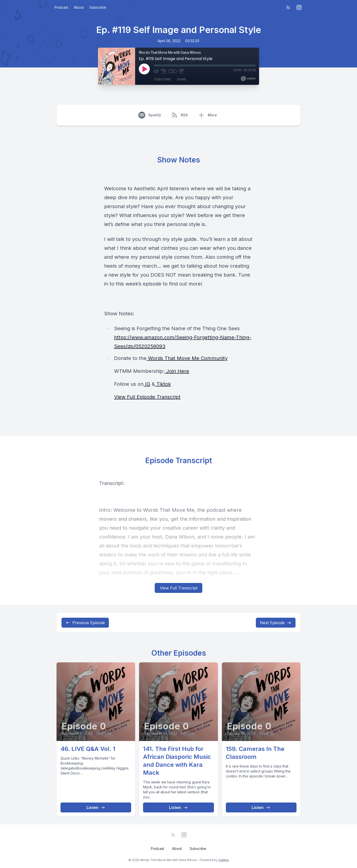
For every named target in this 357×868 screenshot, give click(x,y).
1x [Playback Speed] (173, 71)
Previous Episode (85, 623)
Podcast (61, 7)
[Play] (144, 69)
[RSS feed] (288, 7)
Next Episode (276, 623)
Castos (224, 860)
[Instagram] (299, 7)
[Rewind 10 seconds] (164, 71)
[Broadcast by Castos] (248, 79)
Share (181, 79)
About (79, 7)
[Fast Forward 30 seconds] (181, 71)
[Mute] (156, 71)
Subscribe (98, 7)
